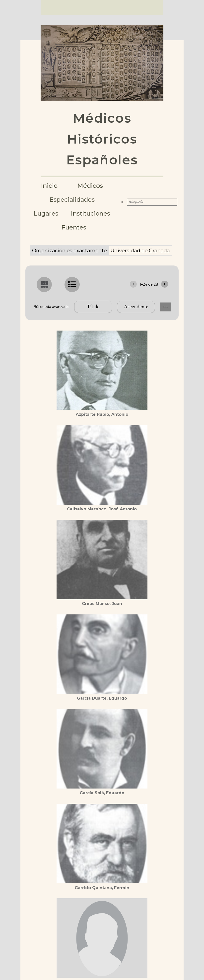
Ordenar (152, 309)
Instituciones (56, 213)
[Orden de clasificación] (108, 309)
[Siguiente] (165, 271)
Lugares (102, 199)
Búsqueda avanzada (102, 292)
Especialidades (56, 199)
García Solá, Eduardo (102, 796)
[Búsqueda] (153, 197)
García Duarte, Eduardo (102, 701)
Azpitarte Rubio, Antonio (102, 417)
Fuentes (103, 213)
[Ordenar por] (66, 309)
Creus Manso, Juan (102, 606)
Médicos (93, 186)
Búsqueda (124, 197)
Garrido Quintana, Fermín (102, 890)
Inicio (50, 186)
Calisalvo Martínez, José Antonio (102, 512)
